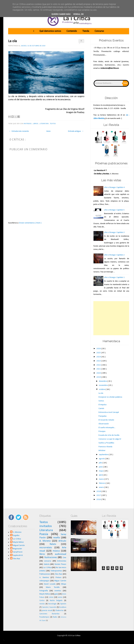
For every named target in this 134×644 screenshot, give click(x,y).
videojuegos (44, 581)
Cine (64, 558)
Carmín (101, 409)
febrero (102, 483)
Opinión (63, 604)
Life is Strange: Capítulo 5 (114, 210)
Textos (53, 124)
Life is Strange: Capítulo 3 (114, 232)
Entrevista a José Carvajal (109, 412)
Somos (101, 401)
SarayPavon (18, 552)
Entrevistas (62, 561)
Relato (53, 544)
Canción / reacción (49, 607)
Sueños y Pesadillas (106, 443)
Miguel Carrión (19, 545)
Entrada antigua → (76, 131)
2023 (99, 361)
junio (101, 467)
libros (36, 124)
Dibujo (64, 584)
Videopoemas (56, 571)
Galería (47, 564)
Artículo (62, 541)
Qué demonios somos (50, 31)
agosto (102, 459)
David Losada (50, 584)
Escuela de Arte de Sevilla (109, 435)
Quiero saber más (61, 14)
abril (101, 475)
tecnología (52, 604)
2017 (99, 495)
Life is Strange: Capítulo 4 (114, 187)
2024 (99, 357)
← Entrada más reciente (19, 131)
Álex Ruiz (17, 559)
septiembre (104, 455)
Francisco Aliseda (105, 447)
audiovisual (61, 554)
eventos (58, 591)
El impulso (103, 405)
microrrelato (46, 548)
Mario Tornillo (53, 587)
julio (101, 463)
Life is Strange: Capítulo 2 (114, 255)
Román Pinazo (60, 564)
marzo (102, 479)
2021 (99, 369)
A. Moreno (17, 532)
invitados (28, 124)
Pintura (58, 578)
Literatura (44, 124)
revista (42, 604)
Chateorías (59, 611)
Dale (126, 83)
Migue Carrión (60, 581)
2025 (99, 353)
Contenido (72, 31)
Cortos (42, 601)
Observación (104, 424)
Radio (55, 617)
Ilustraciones (51, 557)
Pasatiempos (44, 617)
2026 (99, 349)
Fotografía (44, 591)
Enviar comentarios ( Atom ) (30, 223)
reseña (56, 538)
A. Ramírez (44, 578)
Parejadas (103, 416)
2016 (99, 500)
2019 (99, 377)
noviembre (104, 385)
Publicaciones (45, 574)
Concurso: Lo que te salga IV (110, 439)
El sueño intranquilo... (107, 428)
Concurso (99, 31)
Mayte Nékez (18, 542)
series (60, 597)
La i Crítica (17, 539)
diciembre (103, 381)
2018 (99, 491)
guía (56, 594)
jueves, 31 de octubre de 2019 (33, 46)
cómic (51, 597)
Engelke (16, 536)
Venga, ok (78, 14)
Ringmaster (17, 549)
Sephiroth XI (18, 555)
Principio (102, 431)
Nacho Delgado (56, 601)
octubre (102, 389)
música (56, 551)
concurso (48, 561)
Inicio (49, 131)
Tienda (86, 31)
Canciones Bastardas (49, 614)
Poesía (44, 534)
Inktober (102, 451)
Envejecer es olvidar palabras (110, 397)
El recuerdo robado (106, 420)
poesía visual (47, 611)
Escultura (63, 607)
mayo (101, 471)
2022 (99, 365)
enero (102, 487)
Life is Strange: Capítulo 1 (114, 277)
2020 (99, 373)
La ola (13, 41)
